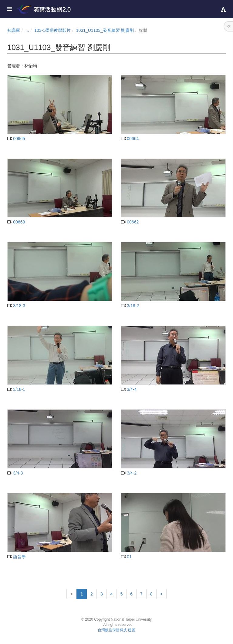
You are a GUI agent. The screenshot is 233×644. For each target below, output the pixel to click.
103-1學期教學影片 (52, 30)
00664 (130, 139)
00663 (16, 222)
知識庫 (14, 30)
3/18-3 (16, 306)
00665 (16, 139)
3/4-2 (129, 473)
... (27, 30)
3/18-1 (16, 389)
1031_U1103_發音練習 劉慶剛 (105, 30)
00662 (130, 222)
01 (126, 557)
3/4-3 (15, 473)
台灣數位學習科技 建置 (116, 630)
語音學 (17, 557)
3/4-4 (129, 389)
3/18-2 (130, 306)
